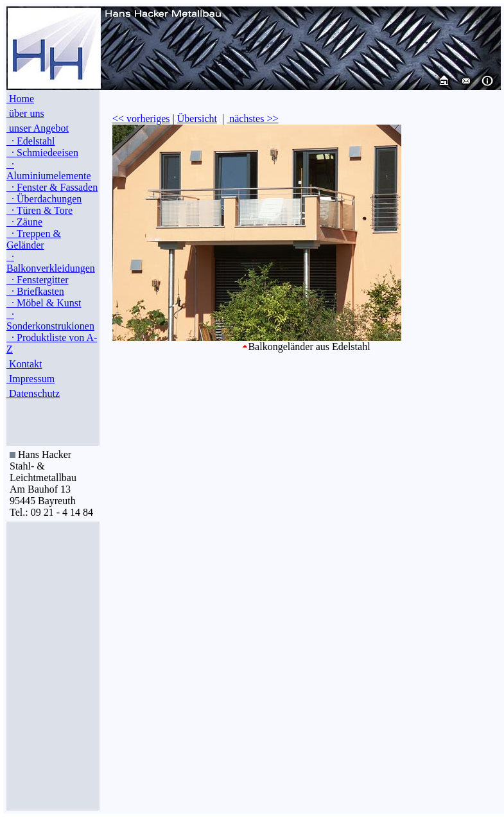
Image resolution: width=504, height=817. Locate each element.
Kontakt (24, 364)
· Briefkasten (35, 291)
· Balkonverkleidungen (51, 262)
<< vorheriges (141, 119)
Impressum (30, 379)
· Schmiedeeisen (42, 153)
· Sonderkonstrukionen (50, 320)
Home (20, 99)
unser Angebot (38, 128)
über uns (25, 113)
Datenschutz (33, 393)
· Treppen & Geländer (34, 239)
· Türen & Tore (39, 210)
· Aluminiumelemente (49, 170)
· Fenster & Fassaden (52, 187)
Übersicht (197, 119)
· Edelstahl (31, 141)
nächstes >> (252, 119)
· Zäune (24, 222)
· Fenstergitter (38, 280)
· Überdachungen (44, 199)
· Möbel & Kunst (44, 303)
